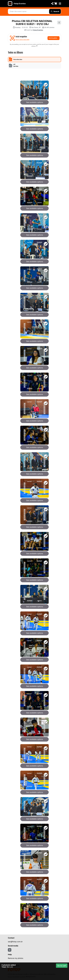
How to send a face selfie (22, 40)
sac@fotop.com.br (15, 942)
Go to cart (62, 966)
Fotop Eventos (20, 4)
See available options (35, 102)
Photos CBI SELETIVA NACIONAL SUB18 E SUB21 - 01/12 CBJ (32, 23)
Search (55, 11)
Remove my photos (16, 958)
